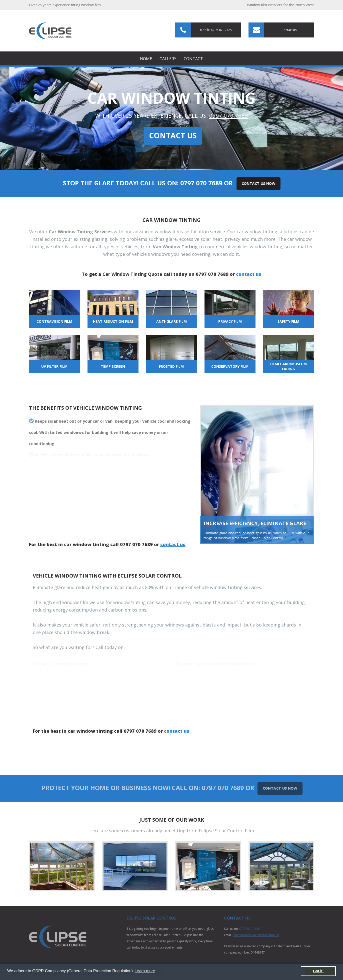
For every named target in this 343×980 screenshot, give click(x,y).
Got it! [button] (318, 971)
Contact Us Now (258, 183)
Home (146, 59)
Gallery (168, 59)
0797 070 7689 (229, 115)
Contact (193, 59)
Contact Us (173, 136)
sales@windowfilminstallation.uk (256, 935)
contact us (249, 274)
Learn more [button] (145, 971)
